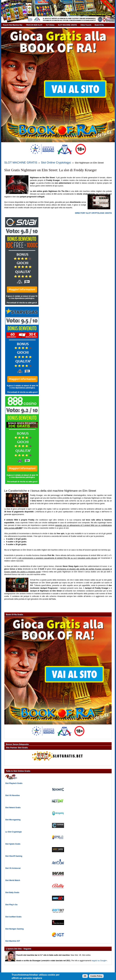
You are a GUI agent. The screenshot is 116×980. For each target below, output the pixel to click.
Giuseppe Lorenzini (61, 972)
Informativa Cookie (78, 972)
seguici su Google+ (99, 956)
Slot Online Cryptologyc (39, 160)
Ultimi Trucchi (86, 25)
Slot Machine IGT (13, 936)
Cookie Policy (96, 976)
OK (85, 976)
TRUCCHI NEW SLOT (34, 25)
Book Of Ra (99, 25)
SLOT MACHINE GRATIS (67, 25)
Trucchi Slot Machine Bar (13, 25)
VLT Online (50, 25)
